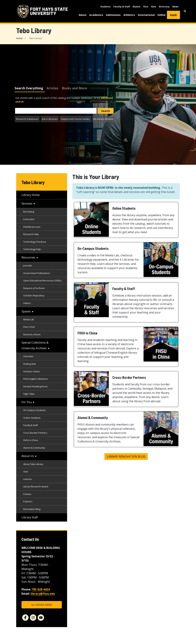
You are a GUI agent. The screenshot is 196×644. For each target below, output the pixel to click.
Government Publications (37, 273)
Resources (28, 257)
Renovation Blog (32, 509)
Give (154, 7)
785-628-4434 (41, 589)
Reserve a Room (32, 334)
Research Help (31, 234)
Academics (96, 15)
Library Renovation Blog (126, 457)
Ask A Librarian (50, 119)
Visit (146, 7)
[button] (185, 11)
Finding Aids (30, 364)
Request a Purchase (34, 288)
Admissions (113, 15)
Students (105, 7)
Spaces (26, 311)
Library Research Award (36, 486)
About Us (28, 456)
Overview (28, 356)
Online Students (32, 418)
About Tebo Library (33, 464)
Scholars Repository (34, 295)
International (146, 15)
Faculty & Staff (122, 7)
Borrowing (29, 212)
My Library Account (103, 119)
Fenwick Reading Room (35, 386)
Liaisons (28, 479)
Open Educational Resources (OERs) (42, 281)
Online (161, 15)
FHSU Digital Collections (36, 379)
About (83, 15)
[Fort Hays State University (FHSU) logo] (42, 11)
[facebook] (25, 618)
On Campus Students (35, 410)
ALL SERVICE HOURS (42, 605)
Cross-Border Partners (35, 433)
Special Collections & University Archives (35, 345)
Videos (27, 303)
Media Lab (29, 319)
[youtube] (41, 618)
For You (27, 402)
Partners (28, 501)
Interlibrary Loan (32, 227)
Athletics (129, 15)
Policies (27, 494)
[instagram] (33, 618)
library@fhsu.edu (43, 594)
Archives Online (32, 371)
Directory (164, 7)
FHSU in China (31, 440)
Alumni (136, 7)
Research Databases (27, 119)
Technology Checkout (35, 242)
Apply (173, 15)
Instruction (29, 219)
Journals (28, 266)
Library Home (31, 195)
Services (27, 204)
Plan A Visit (29, 327)
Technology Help (32, 249)
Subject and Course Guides (75, 119)
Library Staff (30, 517)
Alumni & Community (34, 448)
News (175, 7)
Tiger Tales (29, 394)
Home (19, 38)
